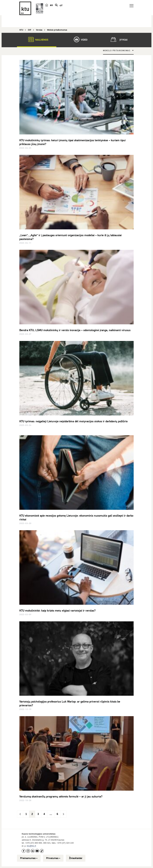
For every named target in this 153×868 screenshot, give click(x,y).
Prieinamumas (29, 858)
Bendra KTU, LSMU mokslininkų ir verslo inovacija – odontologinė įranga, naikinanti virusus (75, 330)
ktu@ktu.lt (31, 846)
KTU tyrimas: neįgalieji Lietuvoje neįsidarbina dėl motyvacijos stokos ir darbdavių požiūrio (73, 421)
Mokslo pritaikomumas (117, 51)
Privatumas (53, 858)
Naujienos (37, 39)
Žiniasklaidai (76, 858)
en (52, 5)
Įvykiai (118, 39)
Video (79, 39)
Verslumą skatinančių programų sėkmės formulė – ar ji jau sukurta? (61, 797)
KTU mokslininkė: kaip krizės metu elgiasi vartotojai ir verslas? (57, 611)
